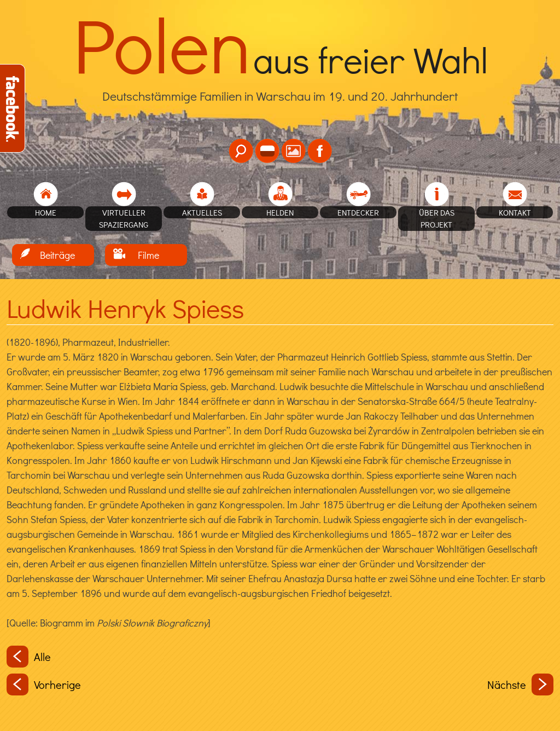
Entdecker (358, 212)
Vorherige (44, 684)
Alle (29, 657)
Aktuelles (202, 212)
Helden (280, 212)
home (46, 212)
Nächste (520, 684)
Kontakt (515, 212)
